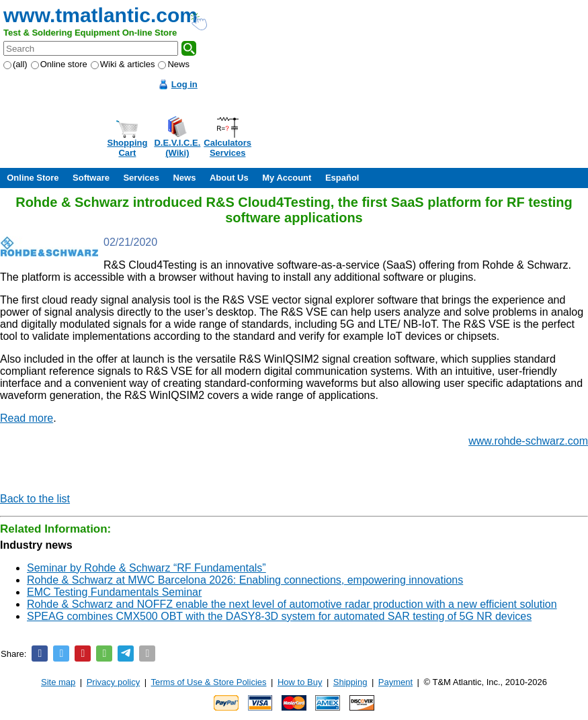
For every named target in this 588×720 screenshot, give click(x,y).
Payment (395, 682)
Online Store (33, 178)
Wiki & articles (123, 64)
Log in (184, 84)
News (174, 64)
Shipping (350, 682)
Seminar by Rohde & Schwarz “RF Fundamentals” (146, 568)
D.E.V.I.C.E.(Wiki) (177, 148)
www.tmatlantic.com (100, 15)
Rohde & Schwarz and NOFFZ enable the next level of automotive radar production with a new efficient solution (292, 604)
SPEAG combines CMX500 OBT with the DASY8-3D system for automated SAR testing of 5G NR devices (279, 616)
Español (342, 178)
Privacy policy (113, 682)
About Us (229, 178)
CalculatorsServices (227, 148)
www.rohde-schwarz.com (528, 441)
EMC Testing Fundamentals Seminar (114, 592)
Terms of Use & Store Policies (209, 682)
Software (91, 178)
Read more (27, 418)
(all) (15, 64)
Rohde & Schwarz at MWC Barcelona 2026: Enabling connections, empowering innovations (245, 580)
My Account (287, 178)
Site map (58, 682)
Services (141, 178)
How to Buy (300, 682)
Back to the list (35, 499)
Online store (59, 64)
